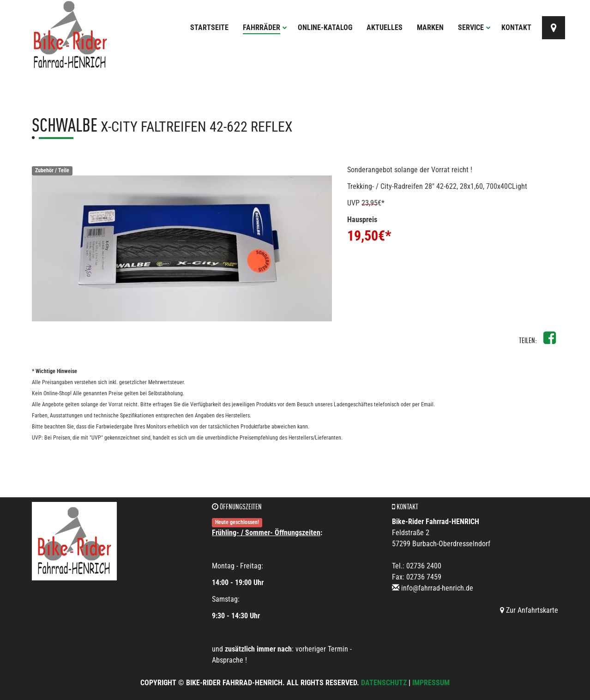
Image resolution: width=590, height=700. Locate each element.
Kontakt (516, 27)
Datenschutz (384, 683)
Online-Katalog (325, 27)
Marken (430, 27)
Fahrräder (265, 27)
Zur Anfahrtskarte (529, 610)
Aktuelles (385, 27)
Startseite (209, 27)
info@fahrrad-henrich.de (437, 588)
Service (474, 27)
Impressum (431, 683)
